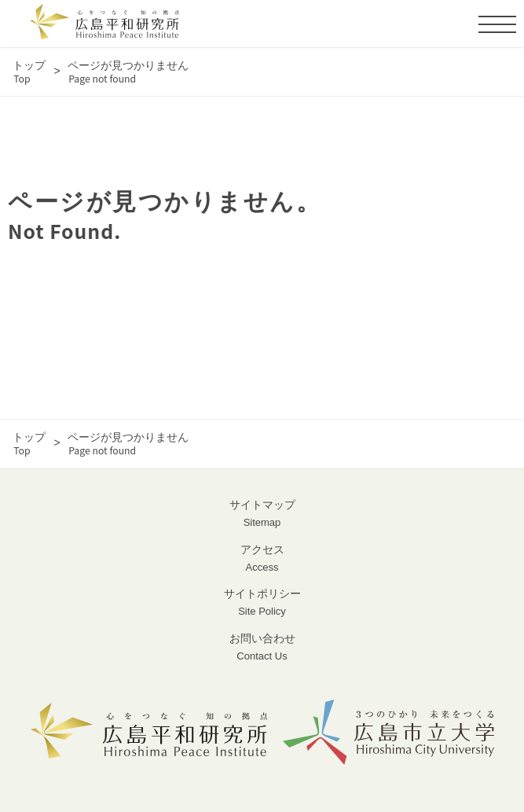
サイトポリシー (262, 603)
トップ (29, 72)
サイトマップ (262, 514)
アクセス (262, 559)
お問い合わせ (262, 648)
